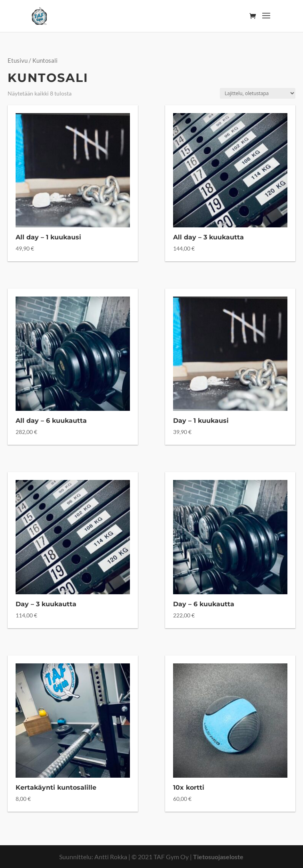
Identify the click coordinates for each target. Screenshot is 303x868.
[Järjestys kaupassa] (258, 93)
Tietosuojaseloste (218, 857)
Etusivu (18, 60)
